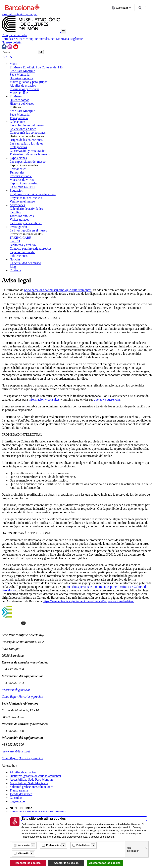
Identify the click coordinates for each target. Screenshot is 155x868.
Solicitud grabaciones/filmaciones (31, 787)
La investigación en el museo (28, 230)
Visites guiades (19, 220)
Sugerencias (17, 801)
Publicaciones (19, 256)
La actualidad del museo (25, 263)
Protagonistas (18, 147)
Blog (13, 267)
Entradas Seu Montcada (54, 39)
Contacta (15, 270)
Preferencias (53, 845)
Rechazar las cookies (28, 863)
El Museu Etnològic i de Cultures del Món (37, 67)
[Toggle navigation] (63, 31)
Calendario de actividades (26, 209)
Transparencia (19, 790)
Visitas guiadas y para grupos (28, 82)
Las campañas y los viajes (26, 143)
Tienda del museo (21, 794)
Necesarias (24, 845)
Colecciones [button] (17, 122)
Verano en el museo (22, 201)
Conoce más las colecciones (28, 133)
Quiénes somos (19, 100)
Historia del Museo (22, 104)
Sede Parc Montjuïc (22, 71)
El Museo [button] (16, 96)
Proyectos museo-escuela (26, 198)
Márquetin (23, 853)
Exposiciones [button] (18, 158)
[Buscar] (19, 52)
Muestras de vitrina (22, 180)
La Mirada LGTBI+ (22, 187)
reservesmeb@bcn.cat (16, 690)
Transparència (19, 118)
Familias (15, 212)
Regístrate (76, 39)
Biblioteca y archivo (23, 245)
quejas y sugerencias (107, 399)
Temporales (17, 172)
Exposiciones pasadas (24, 183)
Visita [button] (13, 64)
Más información (133, 849)
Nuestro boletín (12, 42)
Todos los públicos (22, 216)
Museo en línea (19, 93)
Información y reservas (24, 89)
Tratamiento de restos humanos (30, 154)
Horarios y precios (21, 78)
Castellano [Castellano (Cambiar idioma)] (121, 9)
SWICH (15, 241)
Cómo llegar (10, 697)
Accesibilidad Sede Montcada (29, 783)
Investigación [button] (18, 227)
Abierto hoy (9, 765)
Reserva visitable (21, 176)
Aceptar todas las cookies (105, 863)
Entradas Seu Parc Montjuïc (20, 39)
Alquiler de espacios (23, 85)
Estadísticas (83, 845)
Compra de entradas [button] (14, 35)
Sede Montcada (20, 75)
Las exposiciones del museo (28, 162)
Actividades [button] (17, 205)
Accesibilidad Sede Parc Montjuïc (32, 780)
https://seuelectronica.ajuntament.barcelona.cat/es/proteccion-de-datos (88, 601)
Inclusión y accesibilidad (26, 223)
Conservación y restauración (28, 151)
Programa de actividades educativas (33, 194)
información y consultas (44, 399)
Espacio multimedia (22, 252)
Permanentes (18, 169)
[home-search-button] (41, 52)
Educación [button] (16, 191)
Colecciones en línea (23, 129)
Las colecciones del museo (27, 125)
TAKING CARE (20, 238)
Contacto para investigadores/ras (31, 249)
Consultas (16, 798)
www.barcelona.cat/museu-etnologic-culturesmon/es (58, 290)
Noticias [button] (15, 259)
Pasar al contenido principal (19, 14)
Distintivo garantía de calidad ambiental (35, 776)
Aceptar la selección (66, 863)
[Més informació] (33, 845)
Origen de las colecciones (26, 140)
